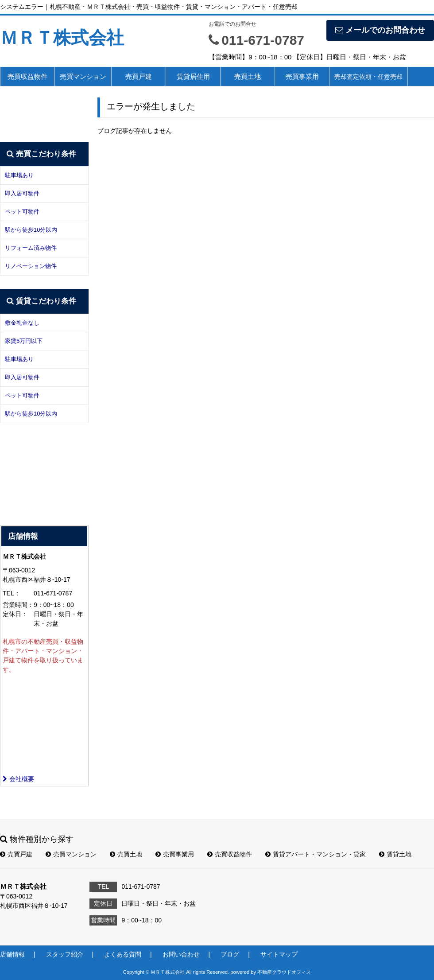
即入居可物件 (22, 193)
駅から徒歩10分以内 (31, 230)
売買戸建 (139, 76)
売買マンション (83, 76)
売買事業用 (302, 76)
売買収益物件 (27, 76)
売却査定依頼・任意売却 (368, 77)
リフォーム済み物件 (31, 248)
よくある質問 (123, 954)
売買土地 (248, 76)
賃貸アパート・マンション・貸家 (316, 854)
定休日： (15, 614)
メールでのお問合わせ (380, 30)
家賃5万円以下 (24, 341)
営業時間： (18, 605)
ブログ (230, 954)
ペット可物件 (22, 212)
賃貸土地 (395, 854)
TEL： (12, 593)
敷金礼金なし (22, 323)
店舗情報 (12, 954)
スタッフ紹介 (65, 954)
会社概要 (18, 779)
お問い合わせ (181, 954)
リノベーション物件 (31, 266)
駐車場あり (19, 175)
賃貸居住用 (193, 76)
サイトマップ (279, 954)
